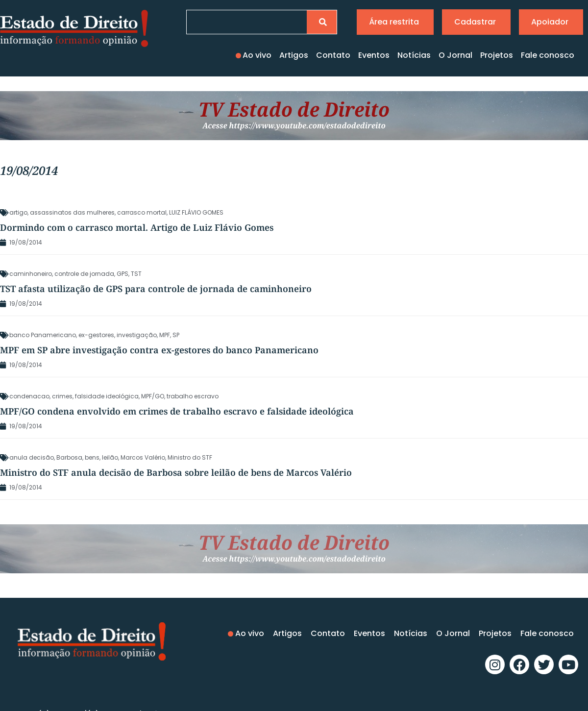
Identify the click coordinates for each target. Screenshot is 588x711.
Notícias (414, 55)
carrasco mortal (142, 212)
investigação (137, 335)
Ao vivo (257, 55)
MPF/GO (153, 396)
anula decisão (32, 457)
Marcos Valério (143, 457)
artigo (18, 212)
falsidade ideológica (107, 396)
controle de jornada (84, 274)
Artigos (294, 55)
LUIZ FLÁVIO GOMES (196, 212)
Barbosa (69, 457)
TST (136, 274)
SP (176, 335)
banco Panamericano (43, 335)
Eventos (374, 55)
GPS (122, 274)
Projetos (497, 55)
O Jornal (455, 55)
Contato (333, 55)
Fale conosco (548, 55)
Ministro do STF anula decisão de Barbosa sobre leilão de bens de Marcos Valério (176, 472)
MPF (165, 335)
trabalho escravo (193, 396)
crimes (62, 396)
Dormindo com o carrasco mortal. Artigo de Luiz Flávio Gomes (137, 227)
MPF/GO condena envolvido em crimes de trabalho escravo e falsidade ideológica (177, 411)
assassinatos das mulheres (72, 212)
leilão (110, 457)
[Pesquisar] (322, 22)
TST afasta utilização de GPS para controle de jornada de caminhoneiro (156, 289)
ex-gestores (96, 335)
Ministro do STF (190, 457)
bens (92, 457)
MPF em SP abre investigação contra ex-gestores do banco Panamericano (159, 350)
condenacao (29, 396)
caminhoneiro (31, 274)
